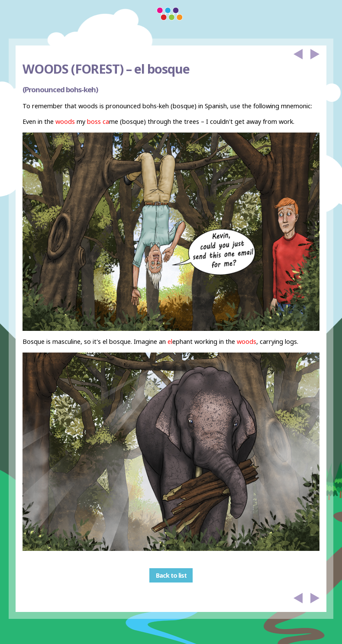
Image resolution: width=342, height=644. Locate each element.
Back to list (171, 575)
